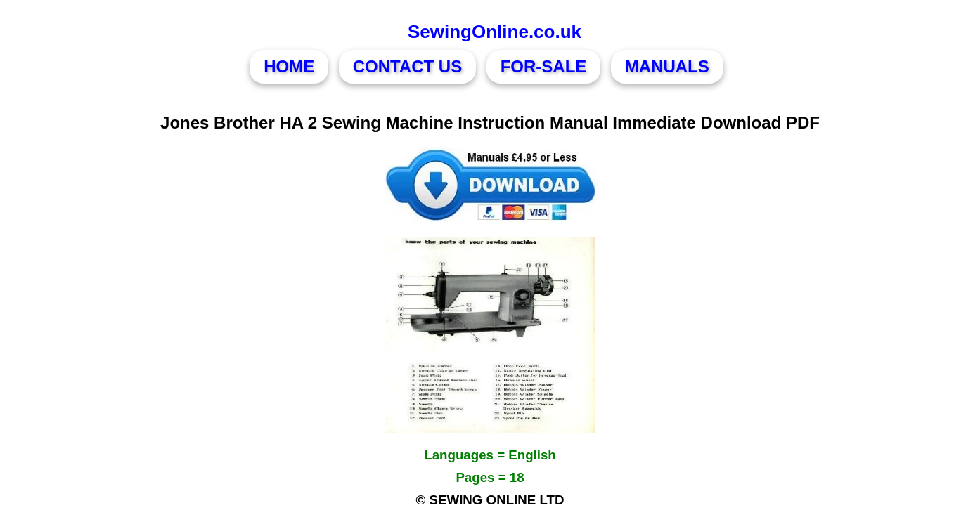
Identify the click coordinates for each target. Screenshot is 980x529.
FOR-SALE (544, 66)
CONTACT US (408, 66)
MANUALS (667, 66)
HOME (289, 66)
